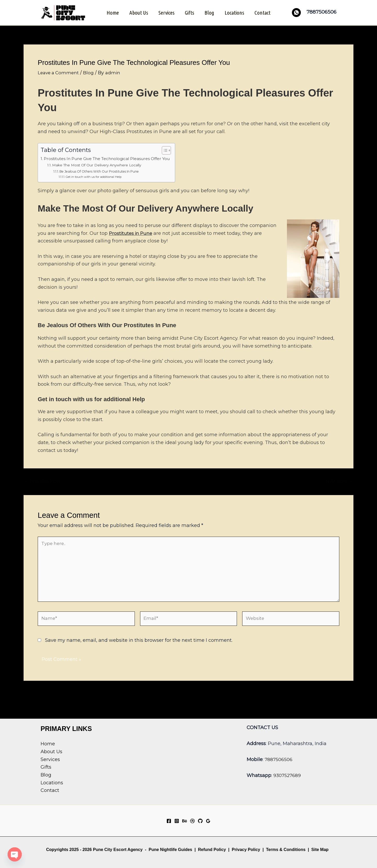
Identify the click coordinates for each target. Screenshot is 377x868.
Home (111, 12)
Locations (235, 12)
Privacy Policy (246, 850)
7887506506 (279, 759)
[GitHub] (200, 821)
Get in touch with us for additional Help (96, 176)
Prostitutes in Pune (132, 232)
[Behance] (185, 821)
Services (166, 12)
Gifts (189, 12)
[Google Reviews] (208, 821)
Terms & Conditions (285, 850)
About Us (138, 12)
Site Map (320, 850)
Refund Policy (212, 850)
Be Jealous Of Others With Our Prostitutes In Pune (103, 171)
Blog (210, 12)
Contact (264, 12)
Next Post (339, 481)
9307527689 (288, 775)
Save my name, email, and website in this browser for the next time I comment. (139, 645)
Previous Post (43, 481)
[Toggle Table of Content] (177, 150)
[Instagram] (177, 821)
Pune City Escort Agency (118, 850)
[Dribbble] (192, 821)
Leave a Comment (59, 72)
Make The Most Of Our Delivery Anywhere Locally (101, 164)
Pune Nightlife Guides (170, 850)
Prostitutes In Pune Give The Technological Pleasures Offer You (113, 158)
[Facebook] (169, 821)
